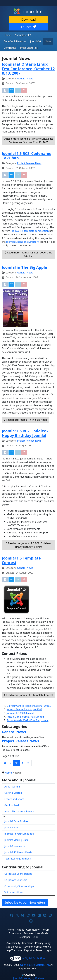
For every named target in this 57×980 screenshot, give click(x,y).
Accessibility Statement (20, 943)
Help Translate (14, 950)
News (48, 41)
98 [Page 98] (17, 763)
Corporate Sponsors (16, 880)
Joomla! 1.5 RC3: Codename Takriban (27, 156)
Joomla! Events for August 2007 (24, 709)
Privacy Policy (43, 943)
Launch (28, 27)
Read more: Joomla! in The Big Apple (26, 420)
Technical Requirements (18, 859)
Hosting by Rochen (28, 978)
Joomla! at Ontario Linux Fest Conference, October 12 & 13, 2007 (28, 69)
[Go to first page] (5, 763)
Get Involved (12, 805)
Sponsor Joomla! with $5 (37, 947)
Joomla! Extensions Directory (22, 242)
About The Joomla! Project (19, 811)
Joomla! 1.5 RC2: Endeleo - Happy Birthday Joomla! (25, 433)
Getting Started (13, 793)
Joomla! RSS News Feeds (18, 852)
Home (7, 35)
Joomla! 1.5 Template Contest (21, 560)
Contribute (10, 48)
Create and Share (14, 799)
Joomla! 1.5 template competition (30, 231)
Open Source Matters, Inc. (35, 965)
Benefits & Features (15, 41)
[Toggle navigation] (6, 3)
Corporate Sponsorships (18, 874)
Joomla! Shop (12, 828)
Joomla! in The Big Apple (24, 267)
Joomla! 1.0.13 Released (20, 713)
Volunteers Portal (14, 892)
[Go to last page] (28, 763)
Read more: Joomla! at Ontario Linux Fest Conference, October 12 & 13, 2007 (28, 141)
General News (25, 79)
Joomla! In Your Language (19, 834)
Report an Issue (33, 950)
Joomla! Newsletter (15, 846)
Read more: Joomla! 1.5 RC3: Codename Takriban (28, 254)
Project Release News (29, 163)
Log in (48, 950)
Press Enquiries (29, 48)
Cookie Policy (13, 947)
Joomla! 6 (35, 41)
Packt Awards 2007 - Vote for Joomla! (28, 720)
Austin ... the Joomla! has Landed (25, 717)
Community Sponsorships (19, 886)
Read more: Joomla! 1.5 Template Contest (28, 695)
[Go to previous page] (11, 763)
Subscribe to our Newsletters (25, 902)
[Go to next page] (23, 763)
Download (28, 19)
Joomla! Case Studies (16, 821)
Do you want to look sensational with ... (29, 706)
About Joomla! (23, 35)
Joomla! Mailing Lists (16, 840)
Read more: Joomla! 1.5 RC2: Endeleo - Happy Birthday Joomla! (28, 545)
